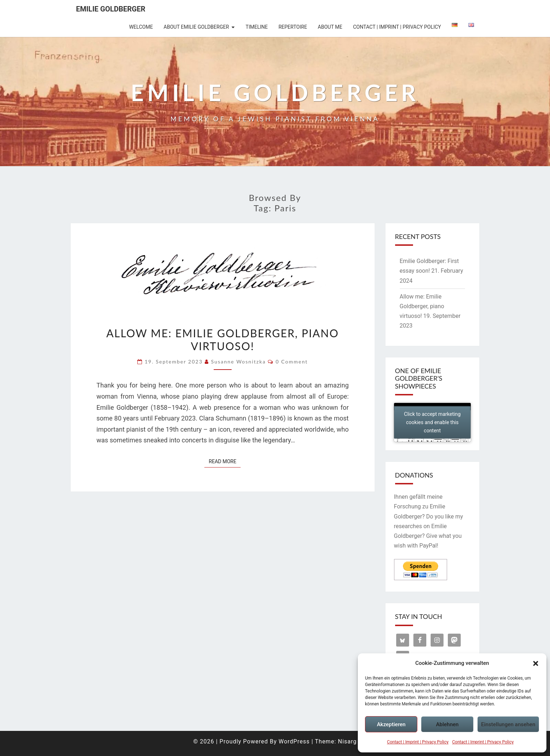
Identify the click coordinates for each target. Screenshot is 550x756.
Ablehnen (447, 724)
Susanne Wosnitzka (238, 361)
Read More (225, 461)
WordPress (294, 741)
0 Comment (292, 361)
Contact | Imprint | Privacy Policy (418, 742)
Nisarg (347, 741)
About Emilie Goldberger (196, 27)
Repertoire (293, 27)
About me (330, 27)
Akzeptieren (391, 724)
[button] (536, 663)
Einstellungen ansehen (508, 724)
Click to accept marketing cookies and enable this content (432, 422)
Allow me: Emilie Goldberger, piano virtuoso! (222, 339)
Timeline (257, 27)
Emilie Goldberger (111, 9)
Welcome (141, 27)
